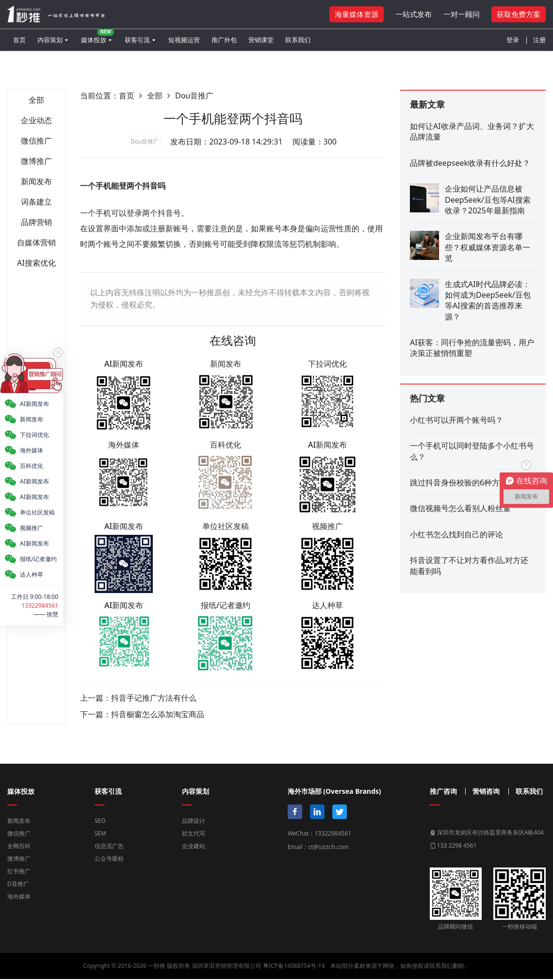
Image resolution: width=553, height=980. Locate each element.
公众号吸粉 (109, 859)
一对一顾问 (462, 14)
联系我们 (298, 40)
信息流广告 (109, 846)
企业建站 (194, 846)
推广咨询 (443, 791)
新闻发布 (36, 181)
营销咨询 (486, 791)
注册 (539, 40)
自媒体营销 (36, 242)
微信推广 (36, 141)
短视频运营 (184, 40)
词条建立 (36, 202)
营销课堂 (261, 40)
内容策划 (50, 40)
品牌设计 (194, 821)
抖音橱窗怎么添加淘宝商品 (158, 714)
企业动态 (36, 120)
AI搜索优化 (36, 263)
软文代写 (194, 833)
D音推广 (18, 884)
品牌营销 (36, 222)
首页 (19, 40)
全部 (36, 100)
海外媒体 (19, 896)
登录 (513, 40)
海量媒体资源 (357, 14)
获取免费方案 (519, 14)
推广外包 (224, 40)
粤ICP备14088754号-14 (294, 966)
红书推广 (19, 871)
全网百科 (19, 846)
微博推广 (36, 161)
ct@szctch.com (328, 847)
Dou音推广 (194, 96)
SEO (100, 821)
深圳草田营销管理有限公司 (227, 966)
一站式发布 (414, 14)
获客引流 (137, 40)
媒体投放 (98, 36)
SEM (100, 833)
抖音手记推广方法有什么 (154, 698)
